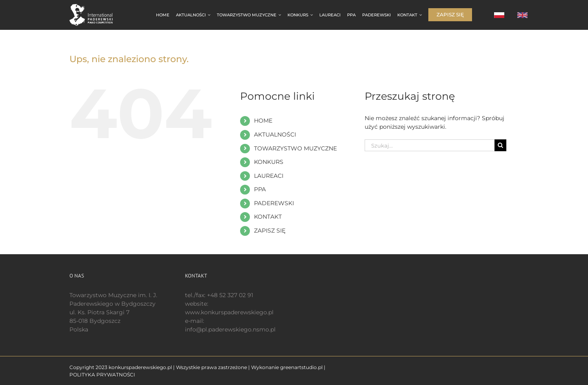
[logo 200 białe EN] (96, 7)
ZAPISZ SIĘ (270, 231)
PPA (260, 189)
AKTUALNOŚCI (275, 134)
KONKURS (269, 162)
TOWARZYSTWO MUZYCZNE (295, 148)
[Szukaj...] (430, 145)
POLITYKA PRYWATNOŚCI (102, 375)
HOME (263, 121)
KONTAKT (268, 217)
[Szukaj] (500, 145)
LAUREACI (269, 176)
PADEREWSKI (274, 203)
